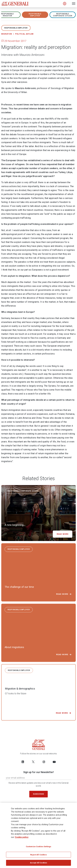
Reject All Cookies (38, 855)
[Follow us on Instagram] (44, 762)
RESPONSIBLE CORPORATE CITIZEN (63, 15)
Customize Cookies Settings (38, 847)
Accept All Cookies (38, 863)
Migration (7, 34)
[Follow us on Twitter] (33, 762)
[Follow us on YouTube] (54, 762)
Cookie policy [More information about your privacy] (22, 837)
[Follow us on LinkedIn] (23, 762)
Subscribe (38, 794)
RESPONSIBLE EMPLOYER (35, 15)
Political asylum (24, 34)
